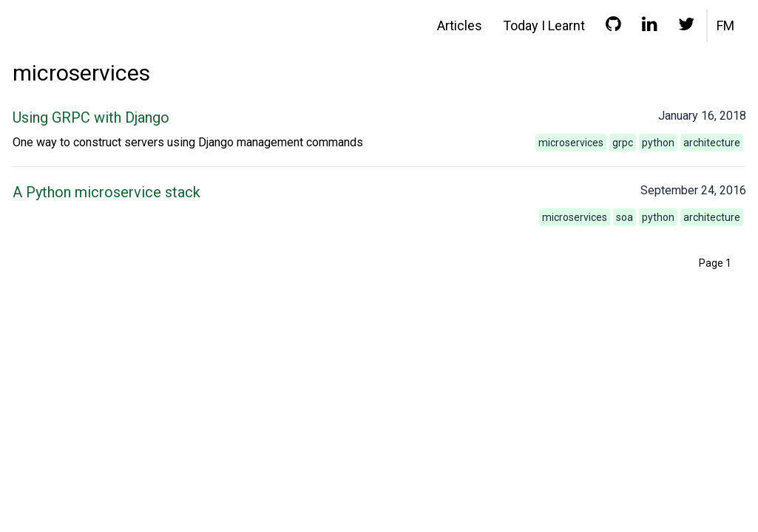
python (658, 143)
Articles (460, 25)
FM (725, 25)
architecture (712, 143)
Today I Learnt (544, 25)
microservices (571, 143)
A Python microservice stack (106, 192)
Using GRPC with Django (91, 117)
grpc (623, 143)
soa (625, 217)
